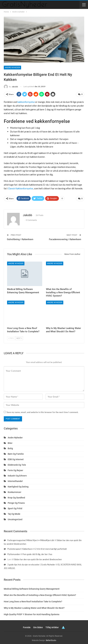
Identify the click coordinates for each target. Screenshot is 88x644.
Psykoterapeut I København (20, 548)
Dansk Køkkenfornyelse (21, 188)
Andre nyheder (12, 68)
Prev (11, 337)
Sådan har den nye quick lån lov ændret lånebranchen (38, 558)
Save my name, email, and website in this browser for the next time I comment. (43, 411)
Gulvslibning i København (20, 238)
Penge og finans (16, 502)
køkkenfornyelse (26, 101)
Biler (10, 442)
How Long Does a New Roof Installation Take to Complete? (33, 600)
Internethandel (15, 480)
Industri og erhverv (17, 475)
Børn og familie (16, 453)
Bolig (10, 447)
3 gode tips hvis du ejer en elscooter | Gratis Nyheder (31, 563)
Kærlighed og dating (18, 485)
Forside (27, 626)
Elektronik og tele (17, 464)
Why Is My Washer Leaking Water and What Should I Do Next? (34, 607)
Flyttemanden (14, 553)
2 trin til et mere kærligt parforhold (51, 548)
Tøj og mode (14, 513)
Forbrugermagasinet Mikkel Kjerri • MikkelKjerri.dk (31, 539)
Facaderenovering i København (65, 238)
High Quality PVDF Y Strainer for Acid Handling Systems (32, 613)
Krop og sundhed (16, 496)
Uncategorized (15, 518)
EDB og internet (16, 458)
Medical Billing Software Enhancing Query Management (32, 588)
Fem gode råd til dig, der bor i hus (37, 553)
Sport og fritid (15, 507)
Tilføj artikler (52, 626)
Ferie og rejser (15, 469)
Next (19, 337)
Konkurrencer (14, 491)
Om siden (38, 626)
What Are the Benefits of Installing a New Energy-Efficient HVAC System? (40, 594)
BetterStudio (51, 639)
